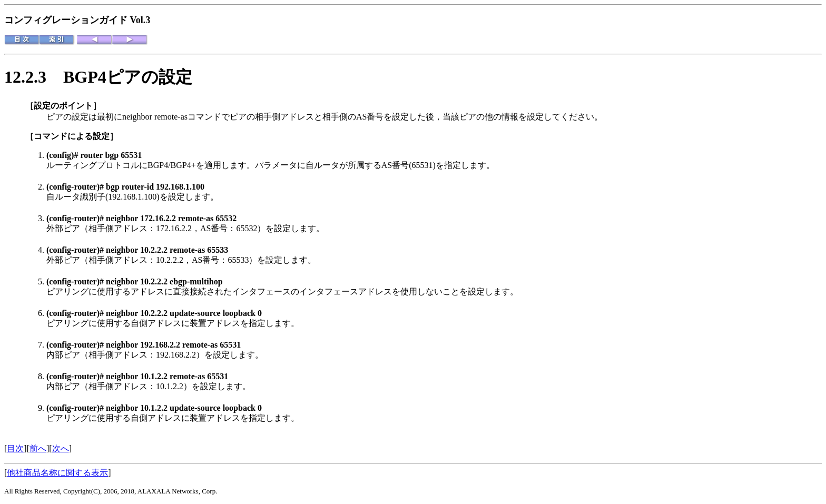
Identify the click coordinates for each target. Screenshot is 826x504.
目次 (15, 448)
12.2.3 (34, 77)
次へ (61, 448)
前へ (38, 448)
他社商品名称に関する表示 (57, 473)
